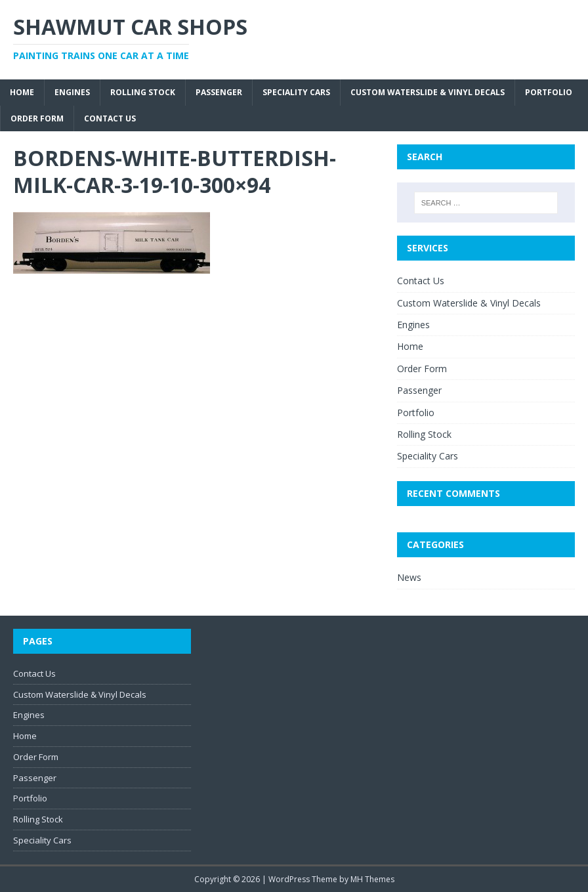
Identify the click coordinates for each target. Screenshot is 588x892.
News (409, 577)
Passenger (219, 92)
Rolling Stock (143, 92)
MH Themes (372, 879)
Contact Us (110, 118)
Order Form (37, 118)
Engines (72, 92)
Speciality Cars (296, 92)
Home (22, 92)
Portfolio (549, 92)
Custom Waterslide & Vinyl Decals (428, 92)
